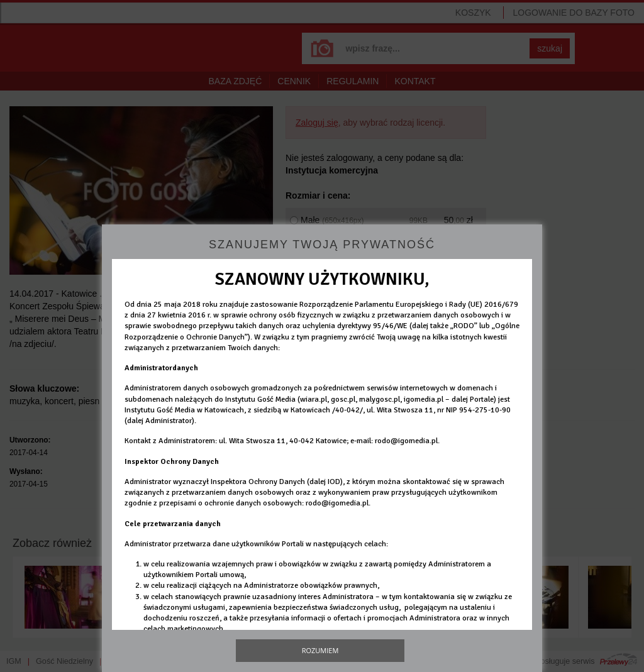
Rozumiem (320, 650)
